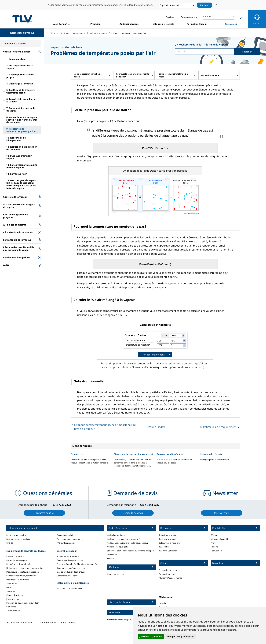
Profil (213, 543)
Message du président (221, 539)
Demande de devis (167, 574)
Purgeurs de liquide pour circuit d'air (22, 603)
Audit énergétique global (118, 547)
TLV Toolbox (164, 547)
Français (207, 16)
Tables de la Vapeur (168, 539)
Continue (205, 5)
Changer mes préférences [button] (180, 636)
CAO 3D (10, 543)
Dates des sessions (116, 574)
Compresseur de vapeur (67, 576)
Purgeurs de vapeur (15, 556)
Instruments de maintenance (70, 588)
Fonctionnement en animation (70, 539)
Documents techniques (67, 535)
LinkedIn (163, 603)
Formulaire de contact (169, 570)
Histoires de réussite (211, 454)
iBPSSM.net (112, 555)
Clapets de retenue (15, 595)
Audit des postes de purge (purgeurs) (124, 539)
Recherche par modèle (16, 535)
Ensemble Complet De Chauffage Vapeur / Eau (77, 564)
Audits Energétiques (116, 535)
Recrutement (217, 551)
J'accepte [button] (144, 636)
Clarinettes (11, 607)
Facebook (163, 607)
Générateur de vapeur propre (70, 560)
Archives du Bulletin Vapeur (119, 620)
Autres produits (13, 611)
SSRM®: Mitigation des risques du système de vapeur (131, 551)
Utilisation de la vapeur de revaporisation (25, 568)
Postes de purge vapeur (17, 560)
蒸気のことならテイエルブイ (22, 19)
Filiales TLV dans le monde (171, 578)
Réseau (214, 535)
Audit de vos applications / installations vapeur (128, 543)
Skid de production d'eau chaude (71, 572)
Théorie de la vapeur (168, 535)
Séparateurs (12, 583)
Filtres (9, 587)
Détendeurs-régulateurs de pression (23, 572)
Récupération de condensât (18, 564)
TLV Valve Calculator (168, 551)
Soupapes (11, 591)
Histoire (214, 547)
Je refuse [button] (157, 636)
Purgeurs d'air (13, 599)
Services (111, 559)
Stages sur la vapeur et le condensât (134, 454)
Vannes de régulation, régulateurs (21, 576)
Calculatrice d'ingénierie (170, 454)
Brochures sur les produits (18, 539)
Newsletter (77, 454)
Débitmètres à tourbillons (18, 580)
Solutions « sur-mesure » (68, 556)
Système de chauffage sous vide (71, 568)
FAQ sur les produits (66, 543)
